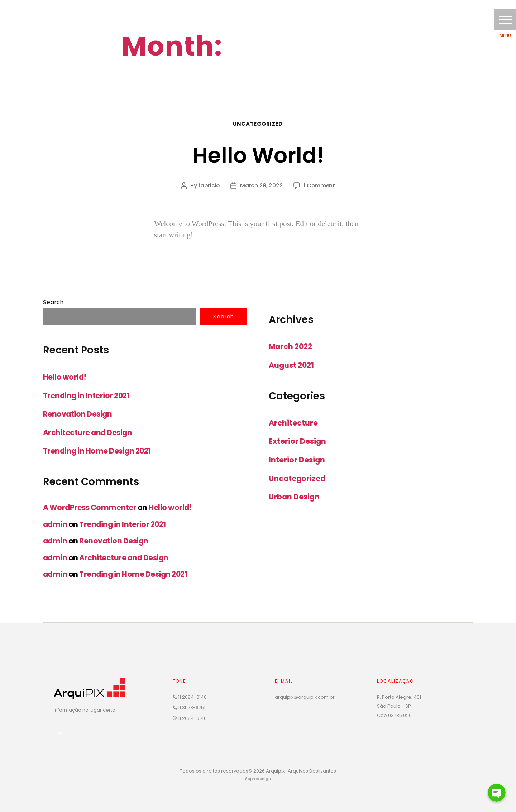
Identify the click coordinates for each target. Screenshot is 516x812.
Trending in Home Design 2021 (98, 451)
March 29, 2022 (261, 186)
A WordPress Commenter (90, 508)
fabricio (209, 186)
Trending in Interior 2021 (87, 396)
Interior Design (297, 460)
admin (55, 524)
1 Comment (320, 186)
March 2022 (292, 347)
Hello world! (258, 155)
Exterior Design (298, 441)
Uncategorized (258, 125)
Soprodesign (258, 779)
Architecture (293, 423)
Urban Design (295, 497)
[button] (505, 20)
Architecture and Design (88, 433)
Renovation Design (78, 414)
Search (53, 302)
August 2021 (292, 365)
